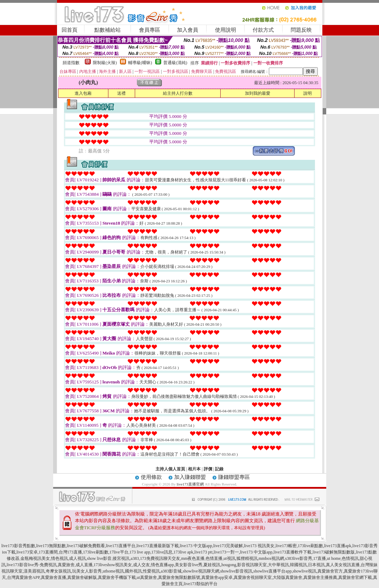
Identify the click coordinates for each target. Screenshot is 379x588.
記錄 (219, 469)
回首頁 (70, 30)
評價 (208, 469)
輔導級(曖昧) (140, 63)
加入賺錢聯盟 (190, 477)
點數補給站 (108, 30)
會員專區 (150, 30)
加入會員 (188, 30)
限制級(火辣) (105, 63)
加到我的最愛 (258, 93)
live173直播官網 (190, 484)
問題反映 (301, 30)
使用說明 (226, 30)
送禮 (121, 93)
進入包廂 (83, 93)
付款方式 (263, 30)
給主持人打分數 (178, 93)
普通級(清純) (175, 63)
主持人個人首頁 (170, 469)
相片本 (194, 469)
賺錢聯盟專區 (234, 477)
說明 (308, 93)
